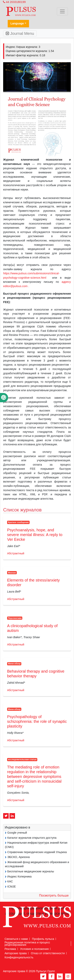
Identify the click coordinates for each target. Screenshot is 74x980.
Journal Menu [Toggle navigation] (20, 33)
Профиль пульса (43, 939)
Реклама (10, 949)
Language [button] (17, 23)
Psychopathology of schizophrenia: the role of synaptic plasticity (37, 721)
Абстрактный (16, 553)
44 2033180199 (14, 2)
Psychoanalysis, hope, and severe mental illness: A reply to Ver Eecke (35, 535)
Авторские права (16, 953)
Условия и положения (34, 949)
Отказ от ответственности (48, 953)
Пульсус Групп (45, 971)
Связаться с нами (16, 939)
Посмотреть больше (54, 895)
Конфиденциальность (19, 957)
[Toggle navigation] (62, 11)
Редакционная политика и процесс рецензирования (27, 944)
